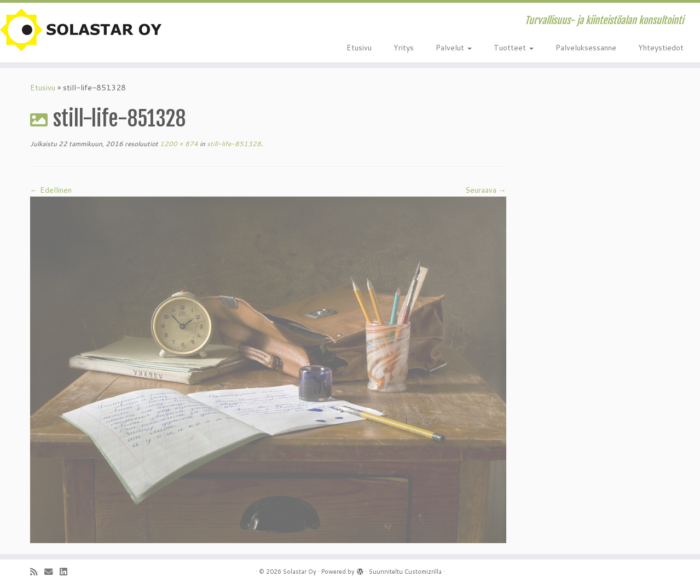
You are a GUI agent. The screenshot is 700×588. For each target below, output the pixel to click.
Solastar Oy (300, 572)
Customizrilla (423, 572)
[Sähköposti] (52, 572)
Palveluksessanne (586, 48)
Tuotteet (514, 48)
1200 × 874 (178, 144)
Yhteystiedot (661, 48)
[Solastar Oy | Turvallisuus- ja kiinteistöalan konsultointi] (81, 30)
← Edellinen (51, 190)
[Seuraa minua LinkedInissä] (67, 572)
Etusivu (359, 48)
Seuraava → (486, 190)
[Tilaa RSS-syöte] (37, 572)
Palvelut (454, 48)
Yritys (404, 48)
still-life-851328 (233, 144)
